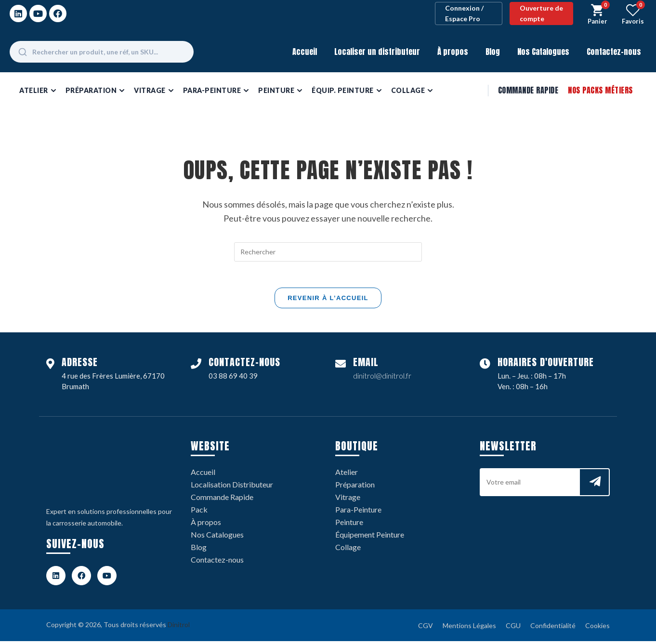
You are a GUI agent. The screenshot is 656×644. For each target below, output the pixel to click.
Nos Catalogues (543, 52)
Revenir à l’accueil (328, 301)
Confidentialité (553, 628)
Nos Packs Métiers (600, 90)
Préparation (355, 487)
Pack (199, 512)
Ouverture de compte (541, 13)
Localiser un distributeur (377, 52)
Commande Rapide (528, 90)
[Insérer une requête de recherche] (328, 252)
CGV (426, 628)
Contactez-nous (614, 52)
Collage (348, 550)
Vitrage (348, 500)
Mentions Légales (469, 628)
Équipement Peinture (370, 537)
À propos (453, 52)
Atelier (347, 475)
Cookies (597, 628)
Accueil (305, 52)
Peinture (349, 525)
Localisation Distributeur (232, 487)
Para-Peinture (358, 512)
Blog (493, 52)
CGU (513, 628)
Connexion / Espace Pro (464, 13)
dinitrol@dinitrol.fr (382, 379)
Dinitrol (179, 627)
